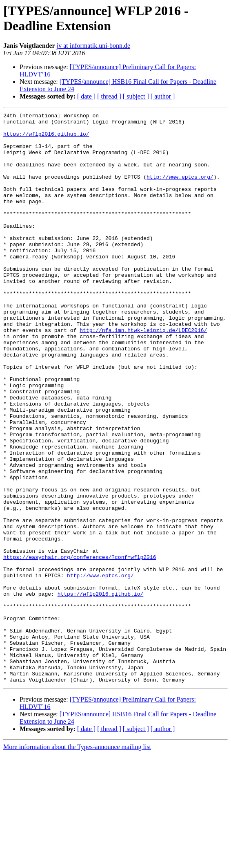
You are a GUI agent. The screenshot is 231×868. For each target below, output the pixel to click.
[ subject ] (136, 96)
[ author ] (163, 96)
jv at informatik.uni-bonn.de (93, 46)
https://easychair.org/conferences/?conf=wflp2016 (80, 646)
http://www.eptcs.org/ (180, 190)
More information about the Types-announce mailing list (77, 861)
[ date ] (86, 96)
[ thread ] (109, 96)
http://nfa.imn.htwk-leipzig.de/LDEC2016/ (143, 374)
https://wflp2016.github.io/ (46, 139)
